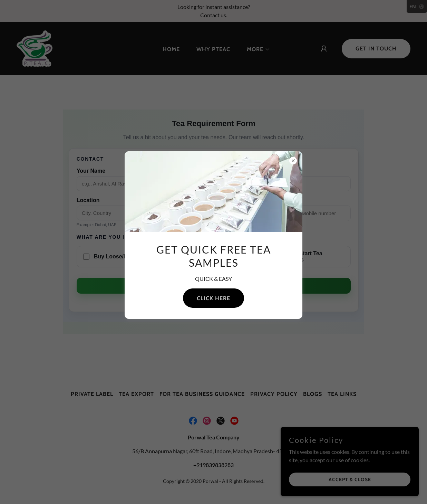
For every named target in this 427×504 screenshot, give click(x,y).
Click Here (213, 298)
